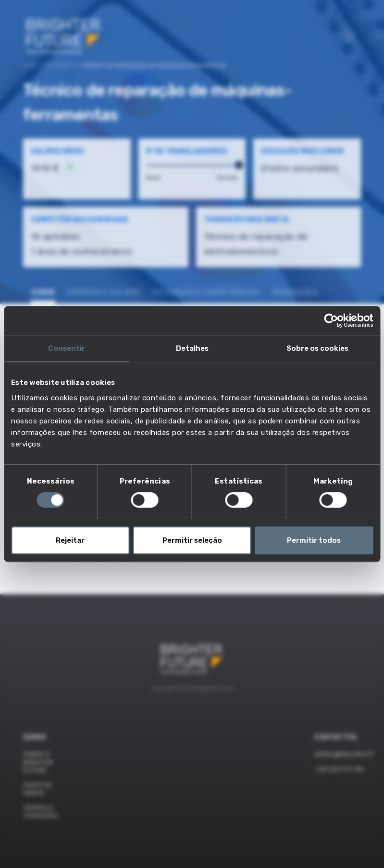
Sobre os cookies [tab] (317, 348)
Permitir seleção (192, 540)
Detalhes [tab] (192, 348)
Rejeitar (70, 540)
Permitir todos (314, 540)
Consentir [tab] (67, 348)
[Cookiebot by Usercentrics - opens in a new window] (331, 320)
